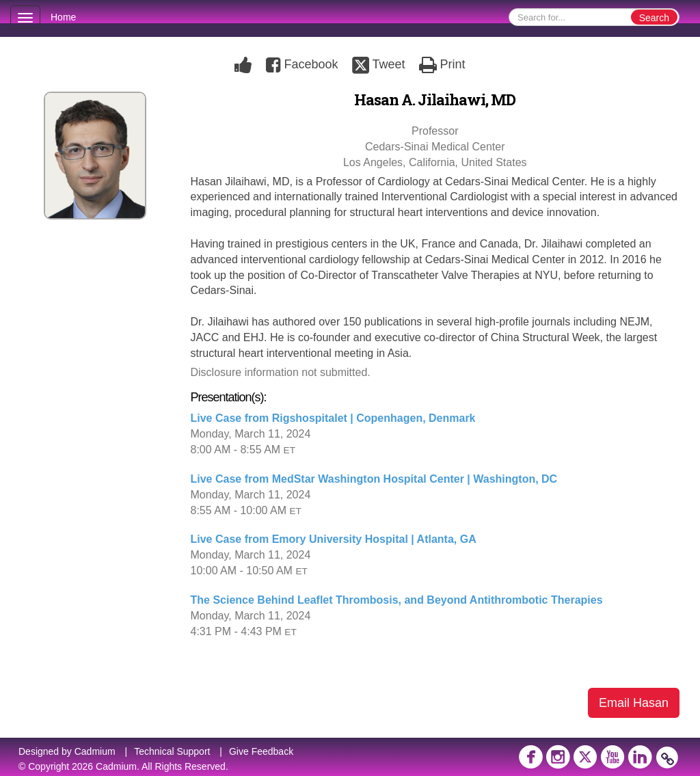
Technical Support (172, 751)
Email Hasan (634, 703)
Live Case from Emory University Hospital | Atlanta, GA (334, 539)
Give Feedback (261, 751)
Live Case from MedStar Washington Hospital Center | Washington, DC (374, 479)
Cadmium (95, 751)
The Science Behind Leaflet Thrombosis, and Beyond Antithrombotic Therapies (397, 600)
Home (63, 17)
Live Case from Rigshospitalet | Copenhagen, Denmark (333, 418)
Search (654, 18)
